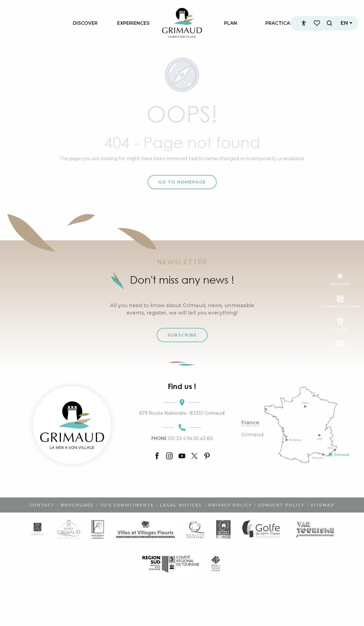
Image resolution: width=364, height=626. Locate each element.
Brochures (77, 505)
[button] (329, 23)
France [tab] (250, 423)
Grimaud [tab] (252, 435)
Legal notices (181, 505)
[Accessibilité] (303, 23)
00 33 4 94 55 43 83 (182, 438)
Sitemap (322, 505)
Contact (42, 505)
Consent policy (281, 505)
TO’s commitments (127, 505)
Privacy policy (230, 505)
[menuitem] (85, 23)
